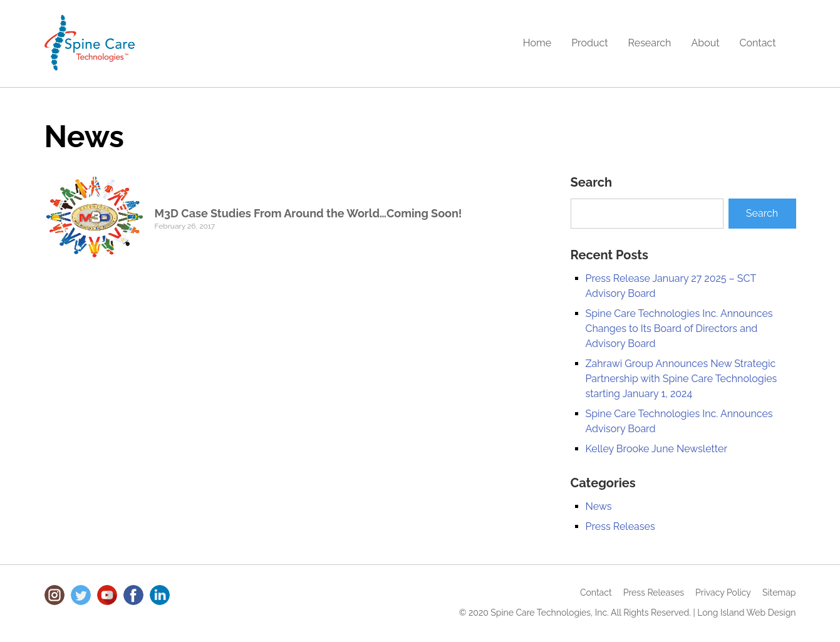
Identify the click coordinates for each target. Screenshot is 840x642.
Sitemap (779, 593)
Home (537, 43)
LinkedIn (160, 595)
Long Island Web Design (746, 613)
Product (589, 43)
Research (650, 43)
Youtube (107, 595)
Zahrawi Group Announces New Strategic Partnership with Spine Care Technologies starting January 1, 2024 (682, 379)
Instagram (54, 595)
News (599, 506)
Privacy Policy (723, 593)
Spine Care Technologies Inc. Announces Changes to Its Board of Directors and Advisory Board (679, 329)
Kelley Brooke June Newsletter (657, 449)
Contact (758, 43)
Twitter (81, 595)
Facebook (133, 595)
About (705, 43)
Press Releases (620, 526)
